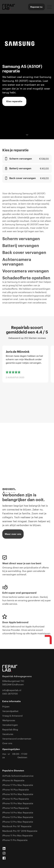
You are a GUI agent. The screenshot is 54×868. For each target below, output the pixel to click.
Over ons (7, 743)
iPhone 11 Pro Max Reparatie (17, 836)
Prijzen (6, 707)
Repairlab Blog (10, 730)
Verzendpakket (10, 711)
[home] (9, 7)
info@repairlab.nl (12, 690)
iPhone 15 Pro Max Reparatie (18, 804)
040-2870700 (10, 694)
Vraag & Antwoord (12, 716)
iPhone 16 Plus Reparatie (16, 790)
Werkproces (9, 721)
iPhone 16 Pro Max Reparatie (18, 794)
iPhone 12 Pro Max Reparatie (18, 822)
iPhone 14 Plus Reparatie (16, 808)
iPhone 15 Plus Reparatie (16, 799)
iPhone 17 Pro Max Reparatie (18, 785)
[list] (27, 377)
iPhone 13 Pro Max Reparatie (18, 817)
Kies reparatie (14, 101)
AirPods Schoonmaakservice (18, 776)
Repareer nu (36, 7)
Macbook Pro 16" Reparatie (17, 827)
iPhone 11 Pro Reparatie (15, 840)
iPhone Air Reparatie (13, 781)
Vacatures (8, 734)
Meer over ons (13, 534)
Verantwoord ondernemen (17, 739)
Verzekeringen (10, 725)
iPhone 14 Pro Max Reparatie (18, 813)
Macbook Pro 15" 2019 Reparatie (20, 831)
